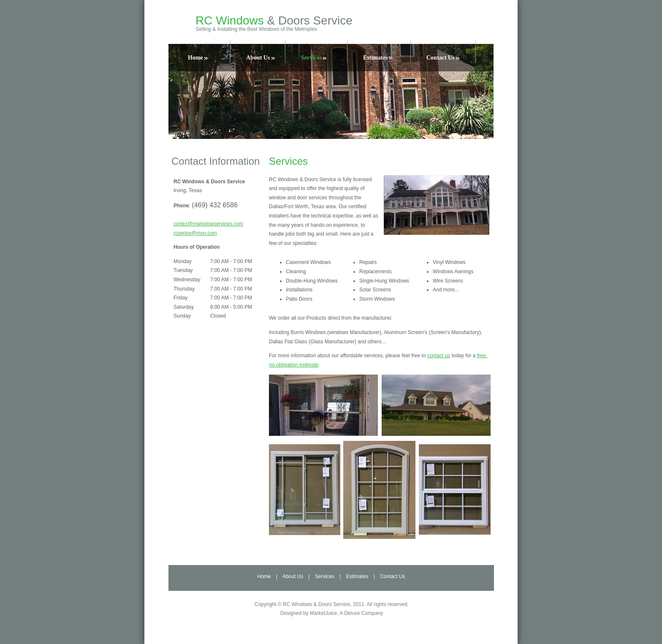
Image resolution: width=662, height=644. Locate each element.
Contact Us (443, 58)
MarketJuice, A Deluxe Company (346, 613)
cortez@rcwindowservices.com (208, 224)
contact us (439, 356)
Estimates (378, 58)
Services (314, 58)
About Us (260, 58)
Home (198, 58)
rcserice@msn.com (195, 233)
